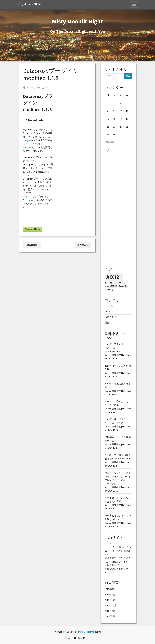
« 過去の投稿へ (32, 245)
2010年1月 (110, 616)
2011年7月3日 (32, 88)
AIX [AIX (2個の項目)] (114, 277)
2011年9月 (110, 595)
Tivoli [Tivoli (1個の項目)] (109, 290)
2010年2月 (110, 611)
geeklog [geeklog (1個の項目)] (110, 283)
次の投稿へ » (83, 245)
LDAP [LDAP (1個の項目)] (121, 283)
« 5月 (107, 150)
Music (107, 312)
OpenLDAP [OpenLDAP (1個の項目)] (111, 286)
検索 (128, 76)
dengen (27, 140)
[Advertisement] (118, 210)
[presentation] (49, 218)
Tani (45, 88)
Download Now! (33, 229)
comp (107, 306)
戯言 (107, 323)
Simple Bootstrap (85, 632)
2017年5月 (110, 589)
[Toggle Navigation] (134, 4)
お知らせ (109, 317)
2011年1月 (110, 600)
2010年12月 (111, 605)
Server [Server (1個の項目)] (123, 286)
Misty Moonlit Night (29, 4)
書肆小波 (116, 355)
